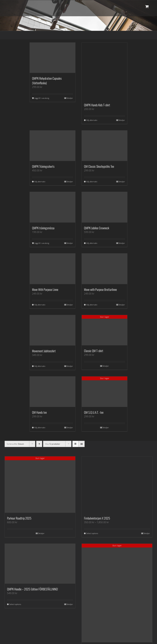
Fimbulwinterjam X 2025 (97, 518)
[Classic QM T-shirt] (104, 330)
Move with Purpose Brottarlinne (100, 289)
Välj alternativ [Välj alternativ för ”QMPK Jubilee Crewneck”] (92, 243)
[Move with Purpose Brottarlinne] (104, 269)
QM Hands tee (39, 412)
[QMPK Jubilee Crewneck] (104, 207)
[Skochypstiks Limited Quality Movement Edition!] (117, 593)
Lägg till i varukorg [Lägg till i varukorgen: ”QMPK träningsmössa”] (42, 243)
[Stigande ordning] (39, 444)
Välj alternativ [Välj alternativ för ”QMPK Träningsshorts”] (40, 182)
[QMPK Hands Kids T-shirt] (104, 71)
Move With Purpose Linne (45, 289)
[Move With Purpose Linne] (53, 269)
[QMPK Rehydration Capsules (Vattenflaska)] (53, 58)
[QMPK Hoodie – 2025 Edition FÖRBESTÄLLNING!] (40, 564)
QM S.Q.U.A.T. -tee (94, 412)
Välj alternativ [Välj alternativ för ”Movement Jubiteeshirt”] (40, 366)
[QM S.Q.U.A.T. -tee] (104, 392)
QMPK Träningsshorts (43, 166)
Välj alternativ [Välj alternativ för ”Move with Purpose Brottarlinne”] (92, 305)
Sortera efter (15, 444)
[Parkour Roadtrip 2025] (40, 485)
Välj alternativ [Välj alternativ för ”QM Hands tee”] (40, 428)
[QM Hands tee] (53, 392)
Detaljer (70, 98)
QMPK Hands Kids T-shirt (97, 105)
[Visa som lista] (81, 444)
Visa (53, 444)
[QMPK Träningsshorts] (53, 146)
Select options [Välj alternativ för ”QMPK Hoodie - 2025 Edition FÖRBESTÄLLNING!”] (15, 604)
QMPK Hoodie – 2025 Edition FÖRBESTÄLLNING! (33, 589)
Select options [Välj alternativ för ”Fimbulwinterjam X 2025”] (92, 533)
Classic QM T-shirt (94, 351)
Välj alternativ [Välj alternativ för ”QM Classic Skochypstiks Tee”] (92, 182)
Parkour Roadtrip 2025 (19, 518)
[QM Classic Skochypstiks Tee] (104, 146)
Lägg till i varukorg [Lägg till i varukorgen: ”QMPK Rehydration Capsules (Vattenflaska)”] (42, 98)
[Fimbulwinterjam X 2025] (117, 485)
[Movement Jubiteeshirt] (53, 330)
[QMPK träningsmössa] (53, 207)
